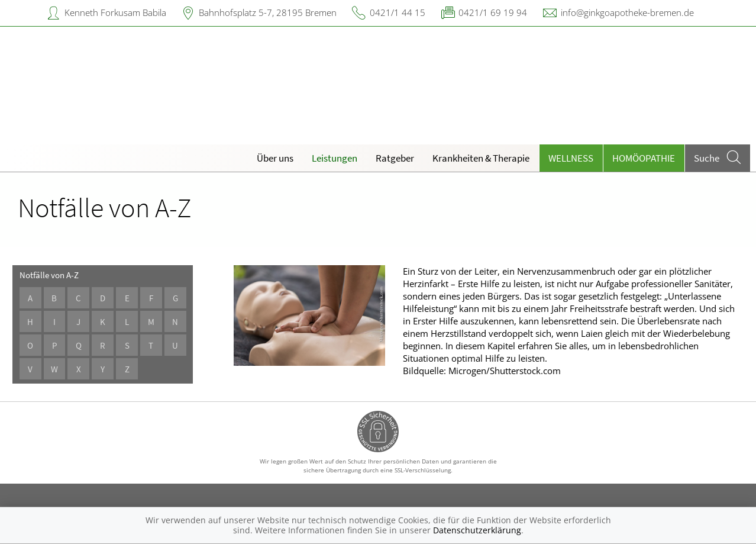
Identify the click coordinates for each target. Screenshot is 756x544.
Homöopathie (644, 158)
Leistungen (335, 158)
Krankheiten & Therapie (481, 158)
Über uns (275, 158)
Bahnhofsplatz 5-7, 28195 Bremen (268, 12)
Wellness (571, 158)
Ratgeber (395, 158)
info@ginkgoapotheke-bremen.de (627, 12)
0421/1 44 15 (398, 12)
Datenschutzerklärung (477, 530)
